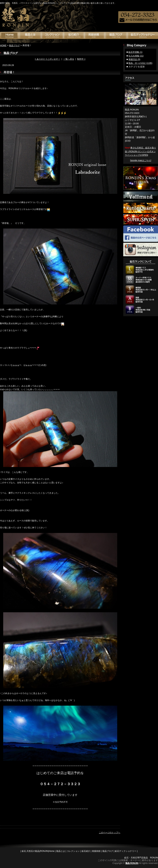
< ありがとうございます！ (47, 59)
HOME (3, 46)
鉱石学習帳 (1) (135, 52)
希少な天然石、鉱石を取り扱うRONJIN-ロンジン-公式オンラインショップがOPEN (140, 151)
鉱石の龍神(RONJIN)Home (10, 35)
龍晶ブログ (116, 35)
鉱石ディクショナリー (143, 35)
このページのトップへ (110, 833)
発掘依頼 (95, 35)
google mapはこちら (141, 160)
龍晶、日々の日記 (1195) (140, 63)
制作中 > (81, 59)
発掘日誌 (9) (134, 59)
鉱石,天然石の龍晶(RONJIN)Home (38, 851)
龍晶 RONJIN (132, 863)
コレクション (73, 851)
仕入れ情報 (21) (136, 56)
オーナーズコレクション (52, 35)
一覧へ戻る (69, 59)
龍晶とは (30, 35)
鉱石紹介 (74, 35)
